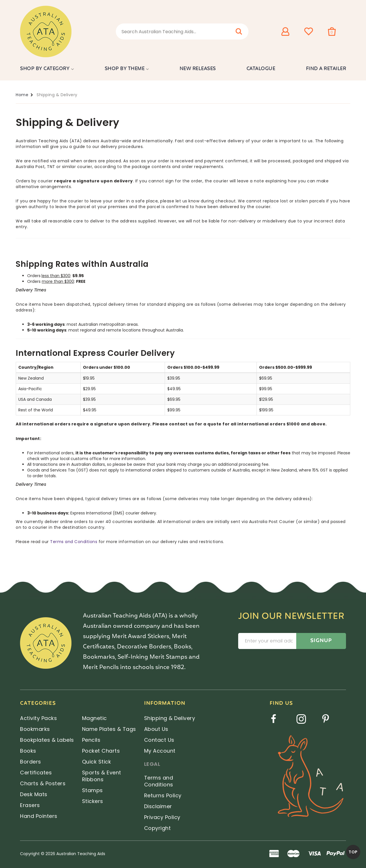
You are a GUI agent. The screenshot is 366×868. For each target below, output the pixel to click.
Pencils (91, 740)
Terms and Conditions (74, 542)
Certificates (36, 773)
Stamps (93, 790)
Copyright (158, 828)
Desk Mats (34, 794)
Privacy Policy (162, 817)
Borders (31, 762)
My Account (160, 751)
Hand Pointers (39, 816)
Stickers (93, 801)
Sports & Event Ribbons (102, 776)
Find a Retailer (326, 69)
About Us (156, 729)
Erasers (30, 805)
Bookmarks (35, 729)
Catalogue (261, 69)
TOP (353, 852)
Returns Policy (163, 795)
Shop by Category (45, 69)
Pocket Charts (101, 751)
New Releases (198, 69)
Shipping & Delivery (170, 718)
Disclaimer (158, 806)
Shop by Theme (125, 69)
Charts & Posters (43, 783)
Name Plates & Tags (109, 729)
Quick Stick (97, 762)
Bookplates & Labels (47, 740)
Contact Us (159, 740)
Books (28, 751)
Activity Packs (38, 718)
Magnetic (95, 718)
